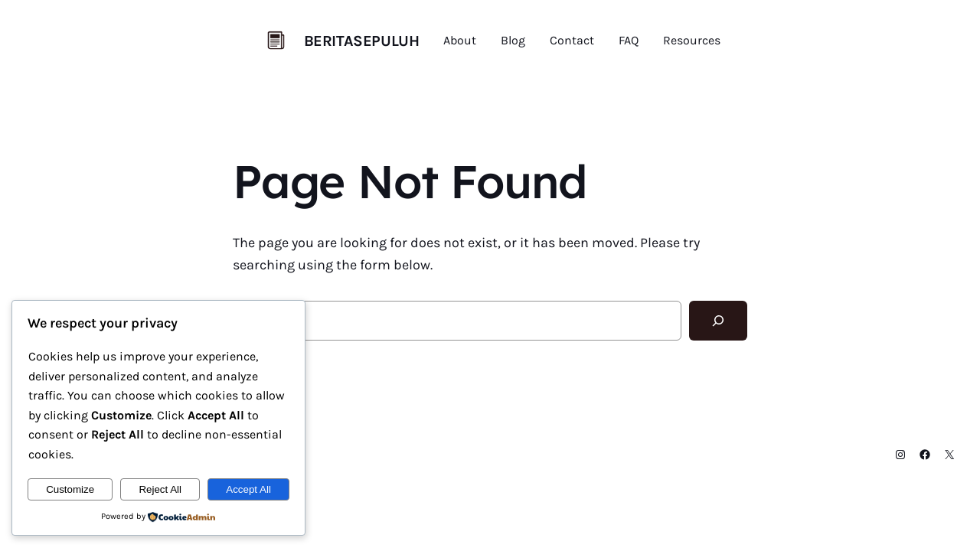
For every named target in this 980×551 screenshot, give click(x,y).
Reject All (160, 489)
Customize (70, 489)
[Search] (718, 321)
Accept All (248, 489)
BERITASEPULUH (362, 41)
